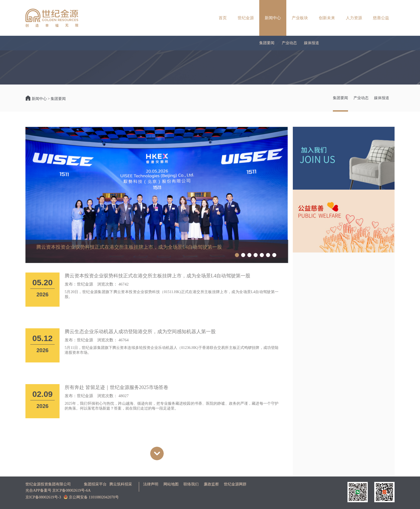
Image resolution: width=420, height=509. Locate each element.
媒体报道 (311, 43)
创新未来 (327, 18)
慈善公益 (381, 18)
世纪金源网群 (235, 484)
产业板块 (300, 18)
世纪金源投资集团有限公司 (48, 484)
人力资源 (354, 18)
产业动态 (289, 43)
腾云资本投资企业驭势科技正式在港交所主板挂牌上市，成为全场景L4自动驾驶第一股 (129, 247)
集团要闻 (267, 43)
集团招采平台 (95, 484)
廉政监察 (211, 484)
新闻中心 (273, 18)
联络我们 (191, 484)
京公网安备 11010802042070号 (91, 497)
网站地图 (171, 484)
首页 (223, 18)
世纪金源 (246, 18)
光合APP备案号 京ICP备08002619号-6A (58, 490)
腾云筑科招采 (121, 484)
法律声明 (151, 484)
